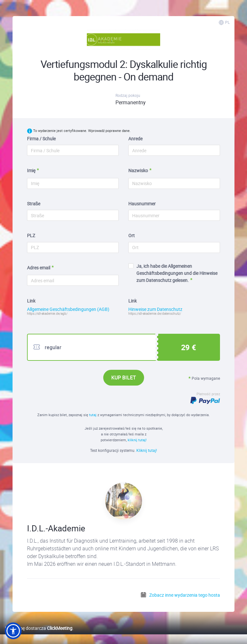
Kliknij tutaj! (147, 450)
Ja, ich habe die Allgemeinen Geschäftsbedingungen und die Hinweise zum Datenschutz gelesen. (173, 273)
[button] (13, 631)
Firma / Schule (41, 139)
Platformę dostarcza (39, 628)
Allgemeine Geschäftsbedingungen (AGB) (68, 309)
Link (31, 301)
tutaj (93, 415)
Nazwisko (138, 170)
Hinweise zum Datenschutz (155, 309)
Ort (132, 235)
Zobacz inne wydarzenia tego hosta (180, 595)
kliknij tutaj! (137, 440)
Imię (31, 170)
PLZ (31, 235)
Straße (34, 204)
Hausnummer (142, 204)
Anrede (135, 139)
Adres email (39, 268)
